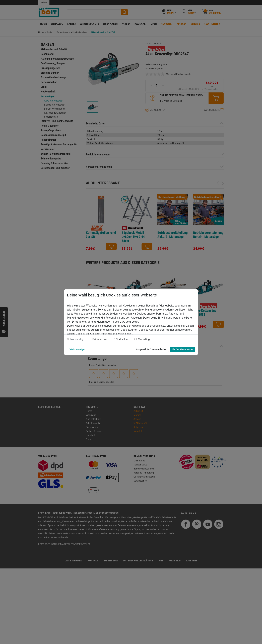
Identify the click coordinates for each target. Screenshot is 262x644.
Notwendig (77, 339)
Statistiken (122, 339)
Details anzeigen (77, 349)
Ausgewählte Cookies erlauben (151, 349)
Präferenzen (100, 339)
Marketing (144, 339)
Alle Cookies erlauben (183, 349)
